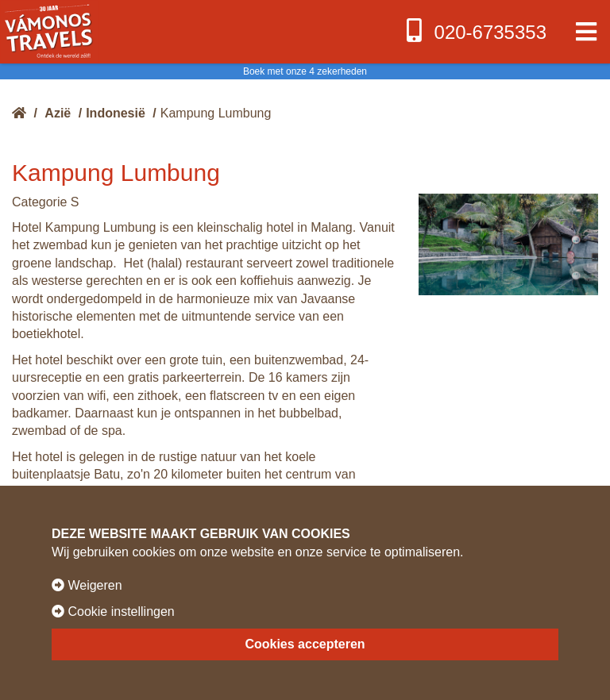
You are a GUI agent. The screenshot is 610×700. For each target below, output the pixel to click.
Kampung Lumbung (216, 113)
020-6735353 (475, 31)
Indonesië (116, 113)
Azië (58, 113)
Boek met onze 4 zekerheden (305, 71)
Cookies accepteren (305, 644)
